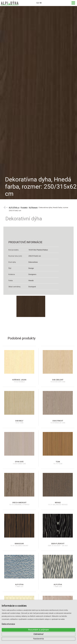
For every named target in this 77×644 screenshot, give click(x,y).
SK (41, 3)
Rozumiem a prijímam (39, 630)
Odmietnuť (38, 634)
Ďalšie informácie (8, 624)
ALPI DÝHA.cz (14, 207)
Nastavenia (38, 639)
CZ (37, 3)
